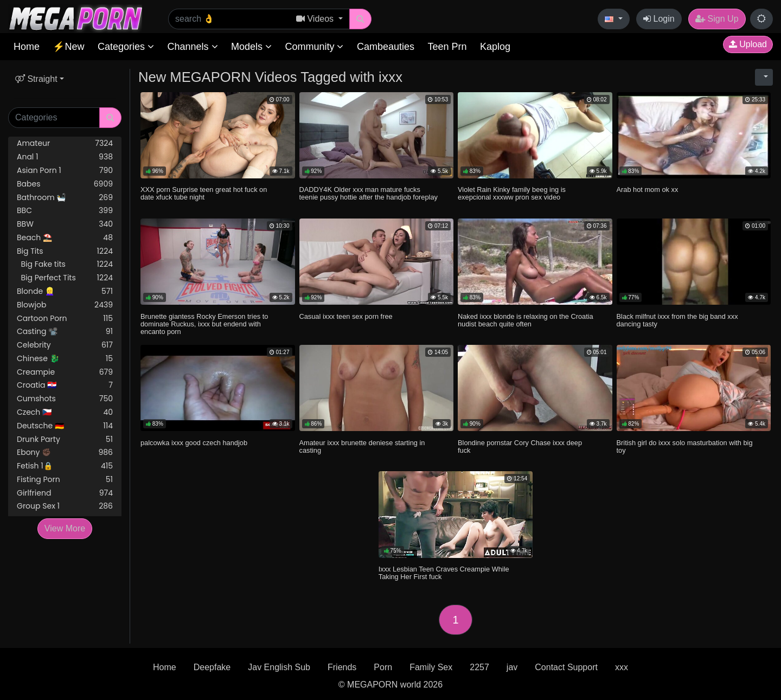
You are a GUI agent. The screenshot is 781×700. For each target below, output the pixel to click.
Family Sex (431, 667)
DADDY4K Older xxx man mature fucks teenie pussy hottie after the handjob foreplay (369, 193)
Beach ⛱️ (65, 238)
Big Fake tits (65, 264)
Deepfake (212, 667)
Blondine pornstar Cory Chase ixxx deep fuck (520, 447)
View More (65, 528)
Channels (192, 47)
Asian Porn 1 (65, 171)
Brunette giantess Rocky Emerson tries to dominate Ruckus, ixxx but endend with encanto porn (204, 324)
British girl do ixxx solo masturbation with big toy (685, 447)
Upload (748, 44)
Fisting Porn (65, 480)
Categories (126, 47)
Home (27, 47)
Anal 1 (65, 157)
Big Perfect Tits (65, 278)
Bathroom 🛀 (65, 198)
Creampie (65, 372)
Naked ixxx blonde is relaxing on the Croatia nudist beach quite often (526, 320)
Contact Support (566, 667)
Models (251, 47)
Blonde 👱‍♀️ (65, 291)
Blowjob (65, 305)
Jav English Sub (279, 667)
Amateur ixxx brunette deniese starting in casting (362, 447)
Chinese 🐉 (65, 359)
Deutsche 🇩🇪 (65, 426)
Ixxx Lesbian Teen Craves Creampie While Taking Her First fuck (444, 573)
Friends (342, 667)
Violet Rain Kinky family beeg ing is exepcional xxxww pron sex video (512, 193)
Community (314, 47)
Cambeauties (386, 47)
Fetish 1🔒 (65, 466)
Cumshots (65, 399)
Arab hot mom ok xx (648, 190)
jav (512, 667)
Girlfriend (65, 493)
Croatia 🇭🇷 (65, 385)
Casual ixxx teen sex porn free (346, 316)
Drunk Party (65, 439)
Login (659, 19)
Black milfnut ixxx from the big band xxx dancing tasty (677, 320)
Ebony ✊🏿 (65, 452)
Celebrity (65, 345)
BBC (65, 211)
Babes (65, 184)
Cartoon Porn (65, 319)
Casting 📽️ (65, 332)
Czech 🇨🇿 (65, 412)
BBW (65, 224)
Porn (383, 667)
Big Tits (65, 251)
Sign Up (717, 19)
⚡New (68, 47)
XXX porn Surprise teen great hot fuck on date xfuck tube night (204, 193)
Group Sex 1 (65, 506)
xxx (622, 667)
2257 (479, 667)
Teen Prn (447, 47)
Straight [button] (36, 79)
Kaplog (495, 47)
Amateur (65, 143)
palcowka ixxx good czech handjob (194, 443)
